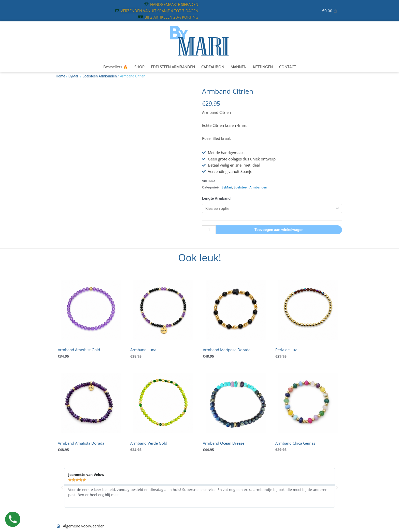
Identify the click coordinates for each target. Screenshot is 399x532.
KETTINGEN (263, 67)
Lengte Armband (216, 198)
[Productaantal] (209, 230)
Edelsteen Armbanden (100, 76)
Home (60, 76)
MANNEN (239, 67)
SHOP (139, 67)
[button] (62, 488)
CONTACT (288, 67)
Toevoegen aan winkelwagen (279, 230)
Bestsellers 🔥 (116, 67)
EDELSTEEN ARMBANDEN (173, 67)
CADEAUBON (213, 67)
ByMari (74, 76)
